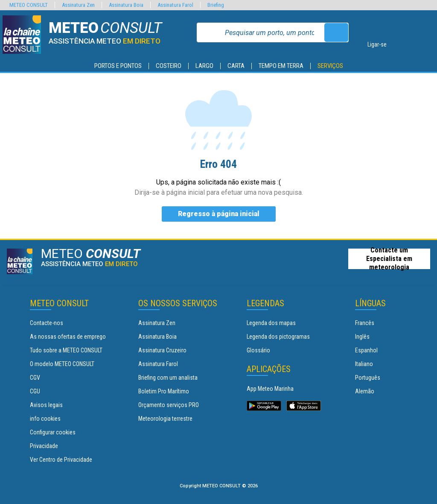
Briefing (216, 5)
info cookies (45, 419)
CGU (35, 391)
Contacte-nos (47, 323)
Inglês (362, 337)
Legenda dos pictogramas (278, 337)
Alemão (365, 391)
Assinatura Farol (158, 364)
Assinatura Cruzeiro (162, 350)
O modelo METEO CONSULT (62, 364)
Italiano (364, 364)
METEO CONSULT (29, 5)
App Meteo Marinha (270, 389)
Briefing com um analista (168, 378)
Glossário (258, 350)
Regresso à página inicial (219, 214)
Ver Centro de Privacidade (61, 460)
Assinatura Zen (157, 323)
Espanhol (366, 350)
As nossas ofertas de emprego (68, 337)
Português (368, 378)
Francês (365, 323)
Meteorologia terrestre (165, 419)
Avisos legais (46, 405)
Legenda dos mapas (271, 323)
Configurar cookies (53, 432)
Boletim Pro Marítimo (164, 391)
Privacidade (44, 446)
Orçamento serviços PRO (169, 405)
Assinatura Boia (157, 337)
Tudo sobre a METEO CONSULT (66, 350)
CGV (35, 378)
